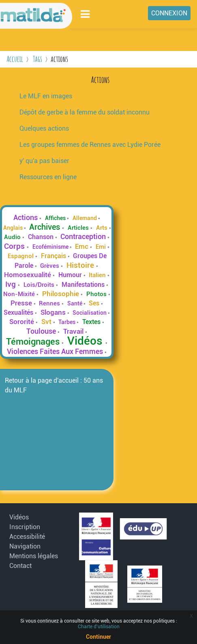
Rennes (50, 303)
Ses (95, 303)
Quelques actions (44, 128)
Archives (46, 227)
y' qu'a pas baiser (44, 161)
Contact (20, 566)
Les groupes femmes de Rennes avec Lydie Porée (90, 145)
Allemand (85, 218)
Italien (98, 275)
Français (54, 256)
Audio (13, 237)
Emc (82, 246)
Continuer (98, 637)
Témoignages (34, 341)
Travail (74, 331)
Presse (22, 303)
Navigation (25, 546)
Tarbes (67, 322)
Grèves (50, 266)
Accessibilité (27, 537)
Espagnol (21, 256)
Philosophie (61, 294)
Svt (47, 322)
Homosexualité (28, 275)
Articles (79, 228)
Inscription (25, 527)
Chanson (42, 237)
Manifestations (84, 285)
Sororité (22, 322)
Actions (26, 218)
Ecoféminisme (51, 247)
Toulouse (42, 331)
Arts (103, 228)
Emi (102, 247)
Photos (97, 294)
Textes (92, 322)
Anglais (14, 228)
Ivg (12, 284)
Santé (75, 303)
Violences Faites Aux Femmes (56, 352)
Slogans (54, 312)
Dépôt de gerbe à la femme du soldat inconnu (85, 112)
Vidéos (86, 341)
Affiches (56, 218)
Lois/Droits (40, 285)
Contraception (84, 237)
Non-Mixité (20, 294)
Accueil (15, 59)
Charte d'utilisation (99, 627)
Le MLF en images (46, 96)
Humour (71, 275)
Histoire (81, 265)
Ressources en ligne (48, 177)
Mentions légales (34, 556)
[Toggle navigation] (86, 14)
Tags (37, 59)
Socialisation (90, 313)
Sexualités (19, 312)
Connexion (169, 13)
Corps (15, 246)
